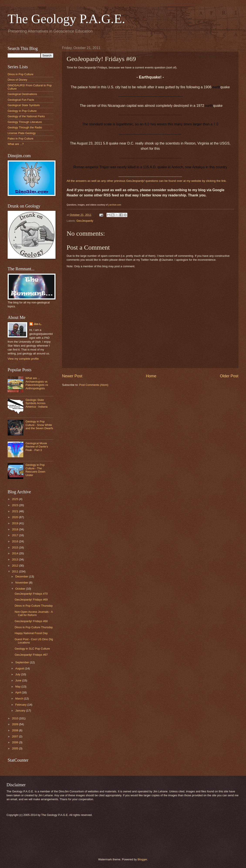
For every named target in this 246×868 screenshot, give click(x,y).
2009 (15, 724)
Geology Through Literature (25, 122)
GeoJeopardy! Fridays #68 (31, 621)
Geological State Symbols (24, 105)
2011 (15, 571)
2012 (15, 566)
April (18, 692)
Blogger (142, 859)
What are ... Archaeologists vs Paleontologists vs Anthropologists (37, 383)
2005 (15, 748)
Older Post (229, 376)
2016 (15, 541)
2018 (15, 529)
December (22, 576)
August (20, 668)
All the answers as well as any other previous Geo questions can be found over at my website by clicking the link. (147, 181)
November (22, 583)
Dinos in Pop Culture (20, 74)
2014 (15, 553)
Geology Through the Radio (25, 127)
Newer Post (72, 376)
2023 (15, 505)
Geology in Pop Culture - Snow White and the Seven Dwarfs (39, 425)
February (21, 705)
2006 (15, 742)
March (19, 699)
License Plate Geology (22, 133)
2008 (15, 730)
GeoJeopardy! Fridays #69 (31, 600)
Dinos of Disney (17, 80)
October (21, 589)
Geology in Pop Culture (22, 111)
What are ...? (16, 144)
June (19, 680)
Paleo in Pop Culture (20, 139)
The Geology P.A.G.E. (66, 19)
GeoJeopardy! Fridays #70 (31, 594)
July (18, 674)
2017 (15, 535)
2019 (15, 523)
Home (151, 376)
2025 (15, 499)
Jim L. (38, 324)
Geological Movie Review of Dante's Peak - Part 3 (37, 447)
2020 (15, 517)
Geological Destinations (22, 94)
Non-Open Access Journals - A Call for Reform (34, 613)
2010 (15, 718)
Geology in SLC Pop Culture (32, 649)
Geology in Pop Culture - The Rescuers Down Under (35, 470)
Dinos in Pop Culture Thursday (34, 606)
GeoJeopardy (85, 221)
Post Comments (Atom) (94, 385)
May (18, 687)
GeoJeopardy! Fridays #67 (31, 655)
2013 (15, 559)
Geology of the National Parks (26, 116)
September (23, 662)
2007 (15, 736)
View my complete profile (23, 359)
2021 (15, 511)
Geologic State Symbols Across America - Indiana (36, 403)
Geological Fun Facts (21, 100)
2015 (15, 547)
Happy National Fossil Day (31, 633)
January (21, 711)
